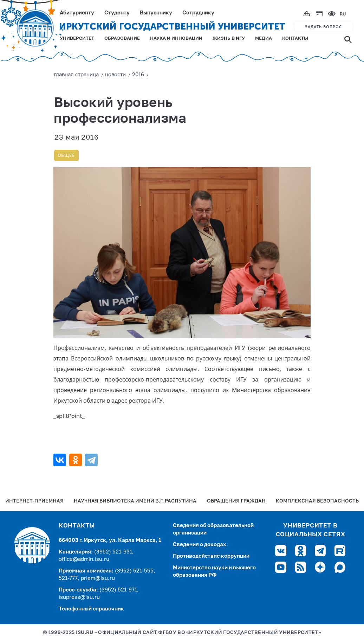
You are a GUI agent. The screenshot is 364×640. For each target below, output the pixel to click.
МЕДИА (264, 39)
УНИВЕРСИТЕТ (77, 39)
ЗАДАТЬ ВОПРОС (323, 27)
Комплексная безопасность (317, 501)
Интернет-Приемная (34, 501)
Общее (66, 155)
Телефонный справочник (91, 609)
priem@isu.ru (98, 578)
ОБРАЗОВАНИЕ (122, 39)
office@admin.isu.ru (84, 559)
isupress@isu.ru (79, 597)
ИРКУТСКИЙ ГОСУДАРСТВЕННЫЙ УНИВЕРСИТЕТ (172, 27)
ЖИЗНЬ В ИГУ (229, 39)
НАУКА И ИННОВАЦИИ (176, 39)
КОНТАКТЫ (295, 39)
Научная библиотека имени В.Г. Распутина (135, 501)
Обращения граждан (236, 501)
